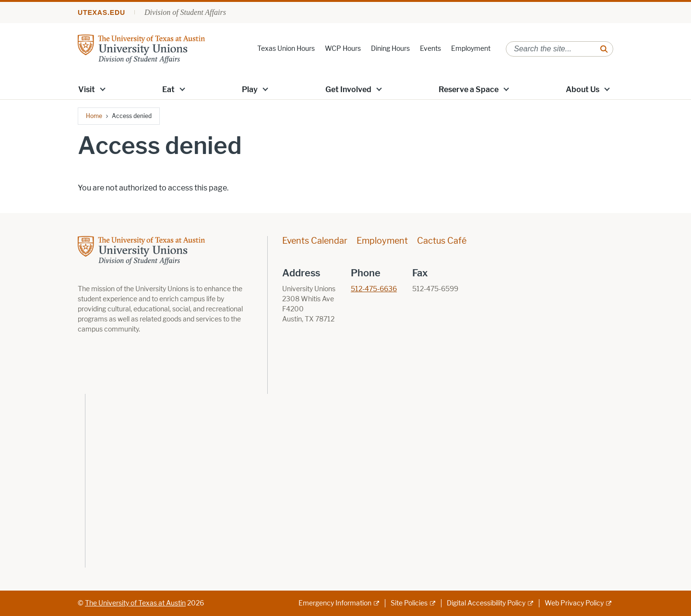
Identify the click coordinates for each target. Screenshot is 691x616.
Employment (471, 49)
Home (94, 116)
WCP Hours (343, 49)
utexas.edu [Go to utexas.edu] (101, 12)
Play (250, 89)
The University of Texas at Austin (135, 603)
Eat (168, 89)
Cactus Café (442, 241)
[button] (103, 89)
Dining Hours (390, 49)
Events (430, 49)
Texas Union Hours (286, 49)
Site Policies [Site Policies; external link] (409, 603)
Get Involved (348, 89)
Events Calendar (315, 241)
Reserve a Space (469, 89)
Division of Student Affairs (185, 12)
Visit (87, 89)
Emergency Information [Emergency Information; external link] (335, 603)
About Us (583, 89)
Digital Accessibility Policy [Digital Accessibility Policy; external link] (486, 603)
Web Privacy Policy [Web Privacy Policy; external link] (574, 603)
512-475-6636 (374, 289)
